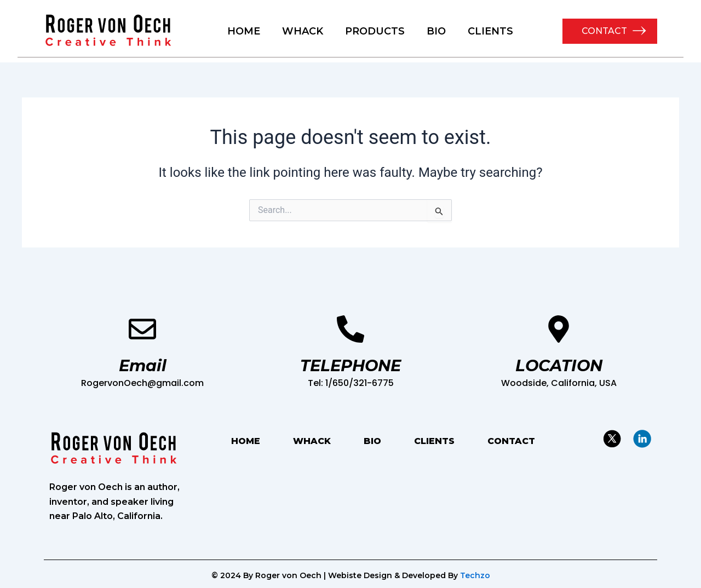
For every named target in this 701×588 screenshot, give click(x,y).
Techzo (475, 575)
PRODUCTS (375, 31)
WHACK (303, 31)
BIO (436, 31)
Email (143, 365)
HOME (244, 31)
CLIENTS (490, 31)
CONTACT (604, 31)
